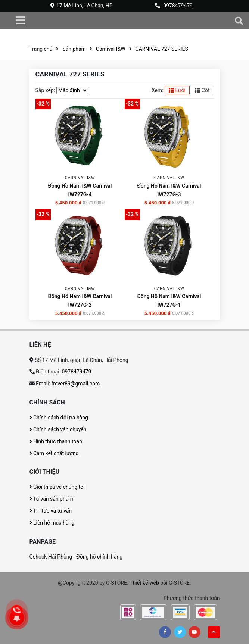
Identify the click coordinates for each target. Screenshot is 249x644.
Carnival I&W (111, 49)
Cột (202, 90)
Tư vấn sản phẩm (51, 499)
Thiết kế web (144, 583)
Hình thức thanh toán (56, 441)
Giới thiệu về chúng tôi (57, 487)
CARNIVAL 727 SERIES (162, 49)
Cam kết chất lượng (54, 453)
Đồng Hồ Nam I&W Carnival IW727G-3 (169, 190)
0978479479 (178, 6)
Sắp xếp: (45, 90)
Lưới (177, 90)
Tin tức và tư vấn (51, 511)
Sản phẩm (74, 49)
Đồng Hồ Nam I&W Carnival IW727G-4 (80, 190)
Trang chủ (41, 49)
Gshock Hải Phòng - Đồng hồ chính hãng (76, 557)
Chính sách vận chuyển (58, 429)
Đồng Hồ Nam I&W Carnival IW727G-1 (169, 301)
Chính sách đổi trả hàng (59, 418)
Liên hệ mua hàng (52, 523)
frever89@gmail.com (76, 384)
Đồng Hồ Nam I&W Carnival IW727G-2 (80, 301)
